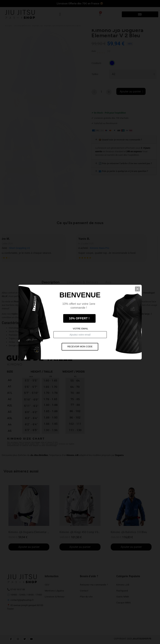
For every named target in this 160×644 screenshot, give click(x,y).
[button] (139, 295)
